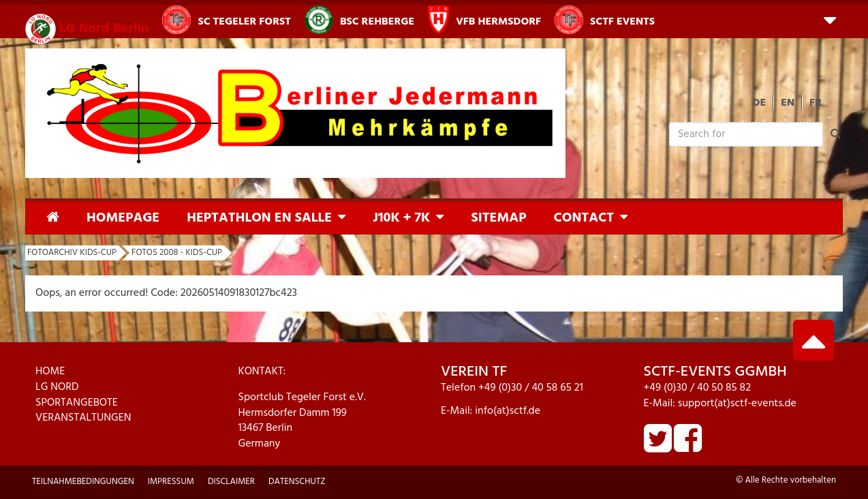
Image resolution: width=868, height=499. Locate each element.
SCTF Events (605, 20)
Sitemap (498, 218)
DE (760, 103)
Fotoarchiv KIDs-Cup (72, 253)
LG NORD (57, 387)
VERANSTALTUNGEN (83, 418)
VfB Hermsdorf (484, 20)
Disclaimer (231, 482)
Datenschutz (297, 482)
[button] (830, 19)
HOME (50, 372)
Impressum (171, 482)
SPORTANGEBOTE (77, 403)
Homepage (123, 218)
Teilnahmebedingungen (83, 482)
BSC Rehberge (359, 20)
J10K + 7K (401, 218)
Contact (584, 218)
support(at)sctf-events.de (737, 404)
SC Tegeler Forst (226, 20)
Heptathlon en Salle (259, 218)
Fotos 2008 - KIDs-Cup (177, 253)
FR (816, 103)
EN (788, 103)
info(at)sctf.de (508, 411)
